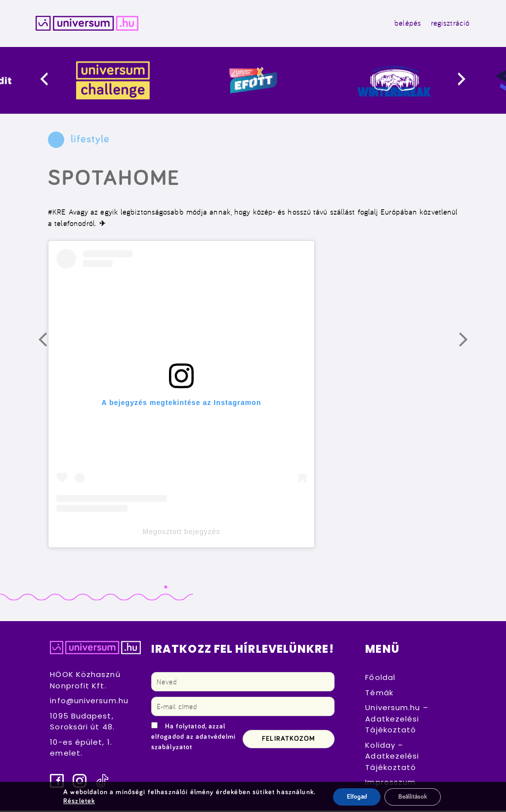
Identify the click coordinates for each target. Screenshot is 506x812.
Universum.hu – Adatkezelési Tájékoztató (397, 721)
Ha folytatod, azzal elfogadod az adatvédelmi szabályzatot (193, 739)
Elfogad (354, 797)
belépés (404, 24)
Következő (470, 345)
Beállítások (413, 797)
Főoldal (380, 679)
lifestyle (90, 141)
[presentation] (52, 82)
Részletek (77, 801)
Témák (379, 694)
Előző (49, 345)
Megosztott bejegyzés (181, 534)
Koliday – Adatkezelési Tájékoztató (392, 758)
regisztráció (447, 24)
